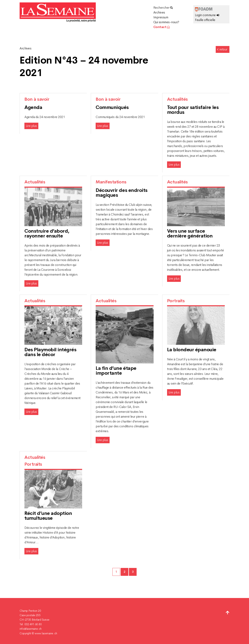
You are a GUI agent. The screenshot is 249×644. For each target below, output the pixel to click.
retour (222, 49)
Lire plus (31, 126)
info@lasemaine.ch (31, 629)
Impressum (161, 17)
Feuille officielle (205, 20)
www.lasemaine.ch (46, 633)
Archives (159, 12)
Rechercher (163, 8)
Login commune (207, 15)
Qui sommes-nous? (166, 22)
